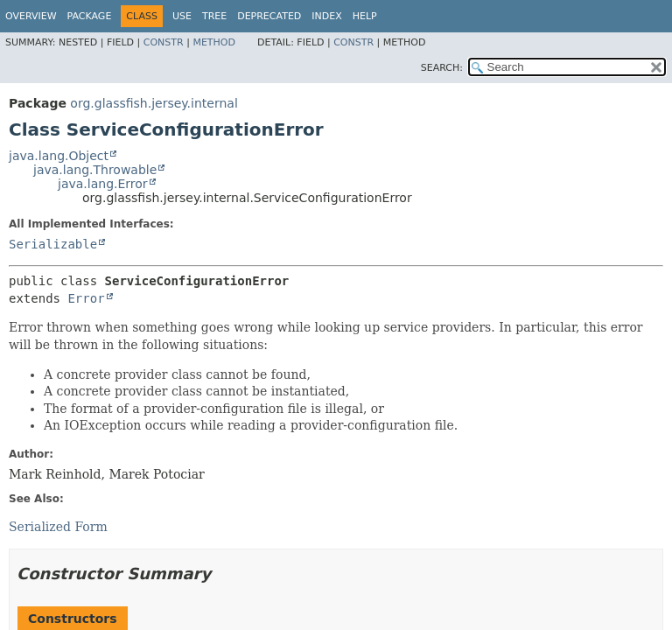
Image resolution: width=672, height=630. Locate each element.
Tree (214, 16)
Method (214, 42)
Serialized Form (58, 527)
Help (365, 16)
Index (326, 16)
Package (90, 16)
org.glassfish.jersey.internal (154, 103)
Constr (164, 42)
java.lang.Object (59, 156)
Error (86, 298)
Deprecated (269, 16)
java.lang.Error (103, 184)
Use (182, 16)
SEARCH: (442, 68)
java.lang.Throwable (95, 170)
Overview (31, 16)
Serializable (53, 244)
